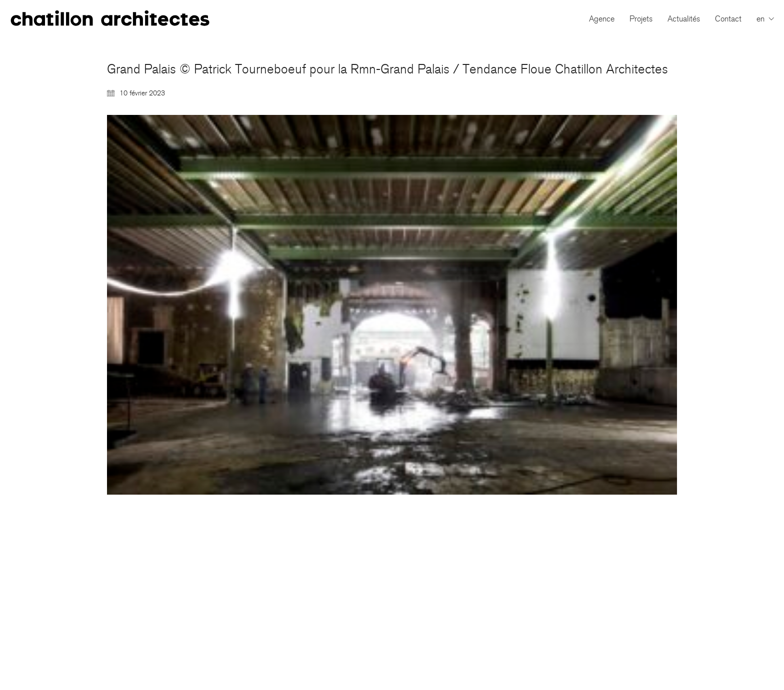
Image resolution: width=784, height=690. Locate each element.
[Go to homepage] (110, 19)
